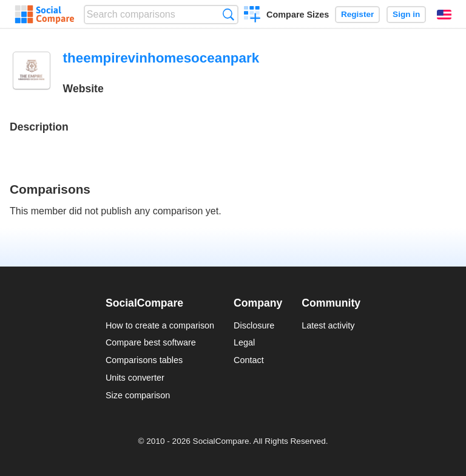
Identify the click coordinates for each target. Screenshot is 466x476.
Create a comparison (252, 16)
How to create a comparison (160, 325)
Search (228, 14)
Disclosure (254, 325)
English (444, 15)
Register (357, 14)
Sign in (406, 14)
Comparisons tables (144, 360)
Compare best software (151, 342)
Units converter (135, 378)
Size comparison (138, 395)
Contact (249, 360)
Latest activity (328, 325)
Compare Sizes (298, 15)
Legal (244, 342)
